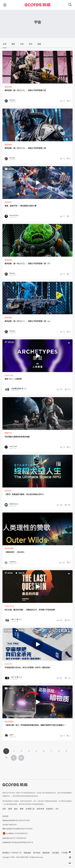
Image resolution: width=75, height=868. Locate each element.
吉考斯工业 (30, 809)
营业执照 (5, 816)
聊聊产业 (8, 433)
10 (6, 758)
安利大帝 (8, 491)
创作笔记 (8, 202)
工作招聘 (65, 853)
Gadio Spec (9, 375)
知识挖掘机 (9, 548)
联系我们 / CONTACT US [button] (12, 853)
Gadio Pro (9, 664)
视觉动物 (8, 87)
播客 (22, 809)
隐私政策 (46, 853)
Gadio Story (9, 606)
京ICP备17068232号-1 (10, 825)
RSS (57, 809)
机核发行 (50, 809)
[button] (37, 356)
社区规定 (56, 853)
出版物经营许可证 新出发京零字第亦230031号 (18, 842)
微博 (10, 809)
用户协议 (37, 853)
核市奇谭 (41, 809)
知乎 (4, 809)
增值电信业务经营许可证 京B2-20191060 (16, 820)
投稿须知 (27, 853)
